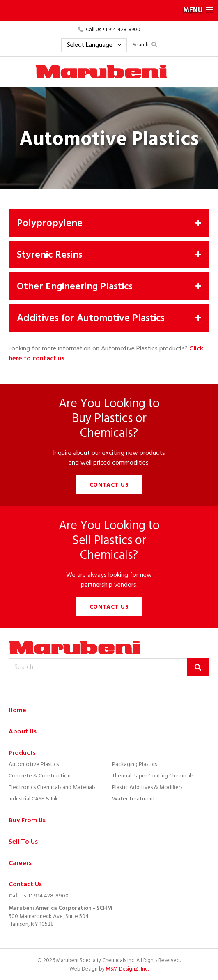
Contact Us (109, 485)
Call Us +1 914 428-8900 (109, 30)
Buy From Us (27, 821)
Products (22, 753)
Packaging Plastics (134, 764)
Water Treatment (134, 799)
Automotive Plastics (34, 764)
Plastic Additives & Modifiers (147, 787)
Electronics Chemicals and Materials (52, 787)
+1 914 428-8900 (48, 896)
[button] (109, 11)
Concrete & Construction (40, 776)
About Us (23, 732)
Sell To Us (23, 842)
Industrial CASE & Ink (33, 799)
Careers (20, 864)
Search (145, 45)
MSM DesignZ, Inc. (127, 969)
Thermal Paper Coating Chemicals (153, 776)
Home (17, 711)
